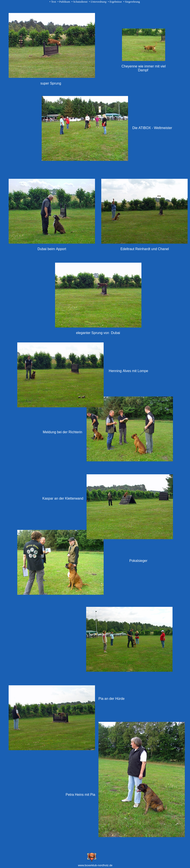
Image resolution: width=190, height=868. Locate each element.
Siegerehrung (132, 2)
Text (54, 2)
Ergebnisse (116, 2)
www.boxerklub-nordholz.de (95, 865)
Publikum (65, 2)
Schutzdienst (80, 2)
